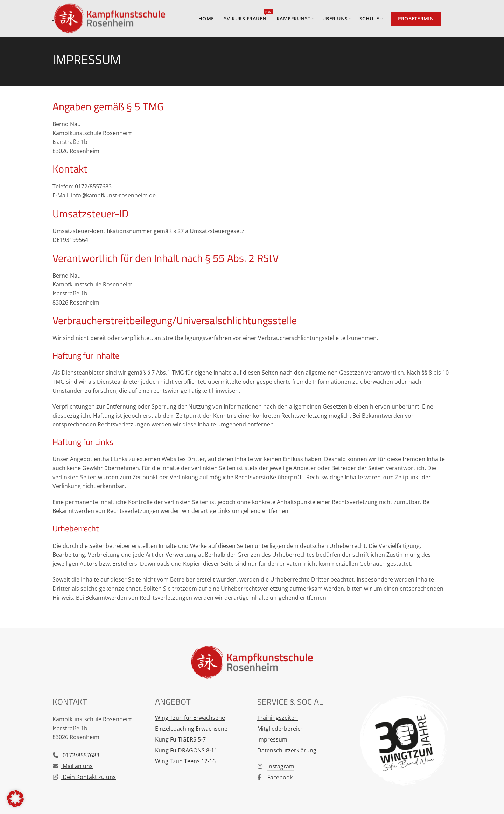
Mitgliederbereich (281, 729)
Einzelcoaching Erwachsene (191, 729)
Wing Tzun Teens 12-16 (185, 761)
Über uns (335, 18)
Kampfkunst (294, 18)
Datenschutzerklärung (287, 750)
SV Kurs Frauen (248, 15)
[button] (15, 799)
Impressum (272, 739)
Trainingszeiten (278, 718)
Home (206, 18)
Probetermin (416, 18)
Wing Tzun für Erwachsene (190, 718)
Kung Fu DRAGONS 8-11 (186, 750)
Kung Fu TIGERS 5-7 (180, 739)
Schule (369, 18)
